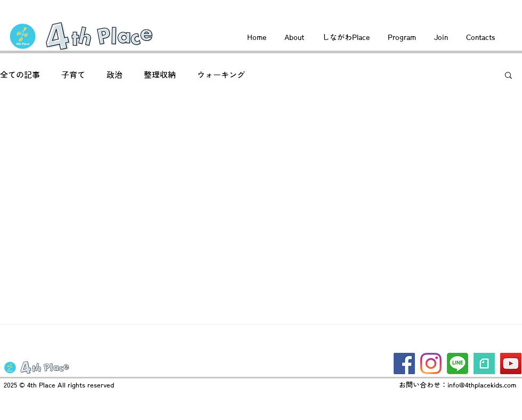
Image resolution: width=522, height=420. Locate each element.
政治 (115, 75)
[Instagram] (431, 364)
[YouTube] (511, 364)
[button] (508, 76)
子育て (73, 75)
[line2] (458, 364)
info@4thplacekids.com (482, 385)
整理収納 (160, 75)
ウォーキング (221, 75)
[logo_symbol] (484, 364)
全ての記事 (20, 75)
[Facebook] (404, 364)
